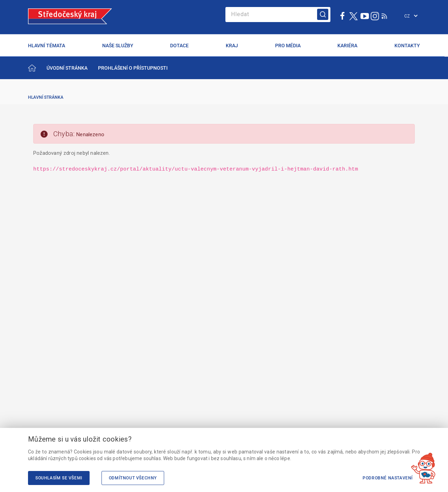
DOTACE (179, 46)
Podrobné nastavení (388, 478)
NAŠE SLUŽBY (118, 46)
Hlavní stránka (46, 97)
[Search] (278, 15)
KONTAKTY (407, 46)
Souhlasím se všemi (59, 478)
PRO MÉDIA (288, 46)
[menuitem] (67, 68)
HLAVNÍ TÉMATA (47, 46)
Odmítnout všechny (133, 478)
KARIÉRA (347, 46)
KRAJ (232, 46)
